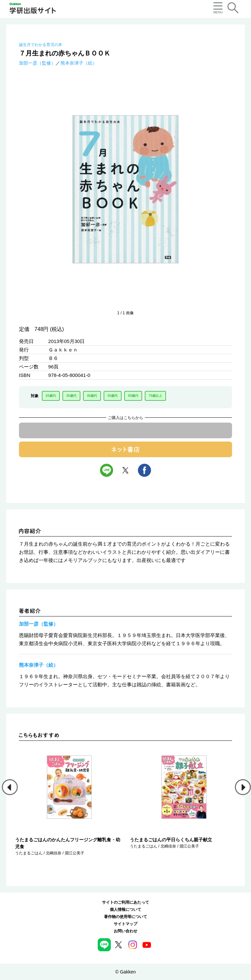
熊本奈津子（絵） (79, 63)
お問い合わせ (125, 931)
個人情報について (125, 910)
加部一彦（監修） (37, 63)
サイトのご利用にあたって (125, 902)
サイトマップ (125, 924)
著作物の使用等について (125, 917)
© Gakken (125, 972)
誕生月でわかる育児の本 (41, 45)
